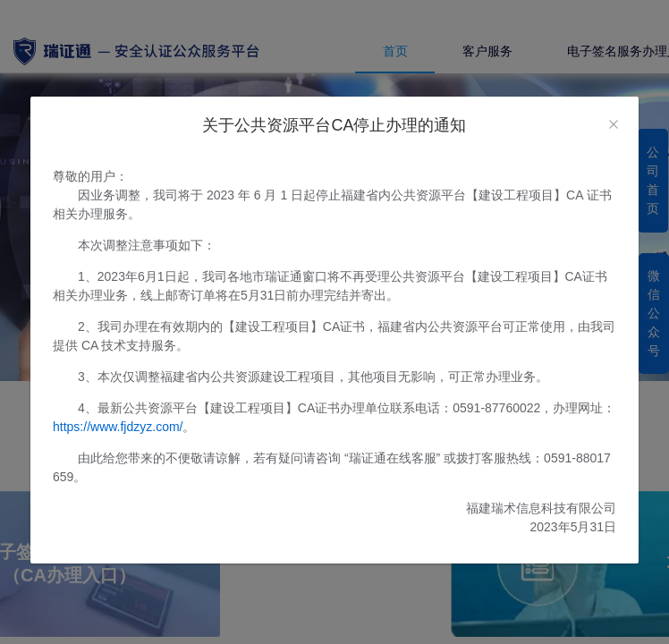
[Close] (614, 125)
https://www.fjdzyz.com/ (118, 427)
